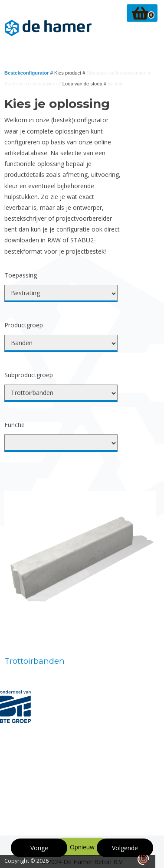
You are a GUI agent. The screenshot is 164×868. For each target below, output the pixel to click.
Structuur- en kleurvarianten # (119, 73)
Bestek (115, 84)
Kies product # (71, 73)
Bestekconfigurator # (29, 73)
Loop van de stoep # (85, 84)
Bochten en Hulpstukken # (33, 84)
